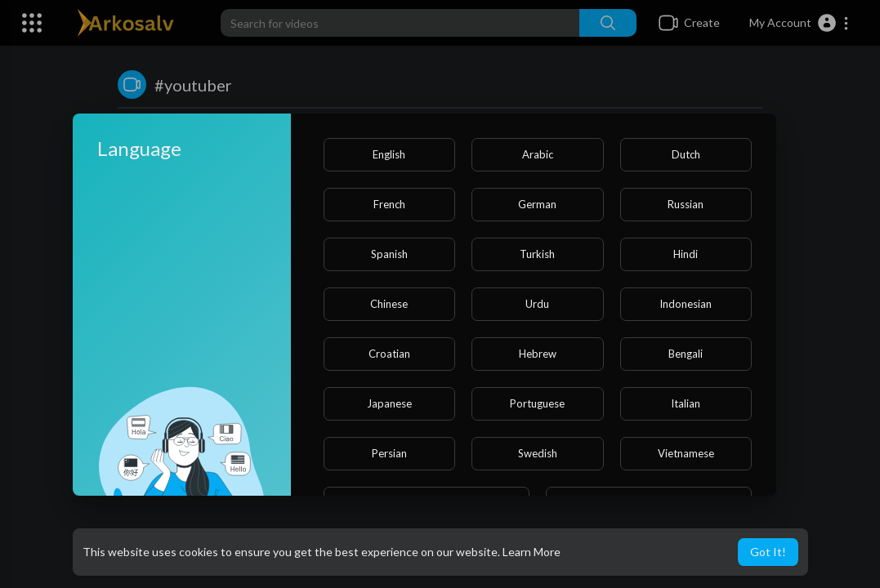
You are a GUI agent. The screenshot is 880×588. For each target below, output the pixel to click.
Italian (686, 403)
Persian (389, 453)
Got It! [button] (768, 552)
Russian (686, 204)
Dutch (686, 154)
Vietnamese (686, 453)
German (537, 204)
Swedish (538, 453)
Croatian (389, 354)
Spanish (389, 254)
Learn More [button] (532, 552)
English (389, 154)
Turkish (537, 254)
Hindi (686, 254)
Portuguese (537, 403)
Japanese (389, 403)
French (389, 204)
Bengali (686, 354)
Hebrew (538, 354)
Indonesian (686, 304)
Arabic (538, 154)
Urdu (537, 304)
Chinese (389, 304)
